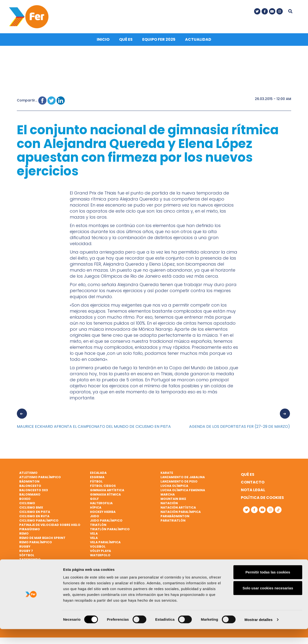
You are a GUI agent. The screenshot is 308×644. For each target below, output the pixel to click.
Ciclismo (27, 505)
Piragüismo (30, 531)
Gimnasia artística (107, 492)
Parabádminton (175, 518)
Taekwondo (30, 561)
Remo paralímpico (36, 544)
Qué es (126, 41)
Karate (167, 475)
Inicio (103, 41)
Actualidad (198, 41)
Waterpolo (100, 557)
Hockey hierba (103, 513)
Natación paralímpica (181, 513)
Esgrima (97, 479)
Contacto (253, 484)
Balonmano (30, 496)
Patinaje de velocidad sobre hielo (50, 527)
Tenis (24, 566)
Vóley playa (100, 553)
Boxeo (25, 500)
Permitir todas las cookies (268, 587)
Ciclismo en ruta (34, 518)
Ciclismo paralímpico (39, 522)
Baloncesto (30, 488)
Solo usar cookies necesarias (268, 603)
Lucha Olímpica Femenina (183, 492)
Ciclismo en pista (35, 513)
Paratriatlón (173, 522)
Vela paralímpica (105, 544)
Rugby (25, 548)
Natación (169, 505)
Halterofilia (101, 505)
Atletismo (28, 475)
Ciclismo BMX (31, 509)
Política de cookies (262, 500)
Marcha (168, 496)
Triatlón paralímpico (110, 531)
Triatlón (98, 527)
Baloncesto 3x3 (34, 492)
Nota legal (253, 492)
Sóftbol (27, 557)
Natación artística (178, 509)
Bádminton (29, 483)
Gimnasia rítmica (105, 496)
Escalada (98, 475)
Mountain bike (173, 500)
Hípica (96, 509)
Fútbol (96, 483)
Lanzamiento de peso (179, 483)
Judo (95, 518)
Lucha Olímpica (174, 488)
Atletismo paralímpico (40, 479)
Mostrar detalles (259, 634)
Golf (94, 500)
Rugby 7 (26, 553)
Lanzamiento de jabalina (183, 479)
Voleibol (98, 548)
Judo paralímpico (106, 522)
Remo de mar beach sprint (42, 540)
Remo (24, 535)
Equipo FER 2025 (159, 41)
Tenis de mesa (31, 570)
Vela (94, 535)
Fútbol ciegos (103, 488)
